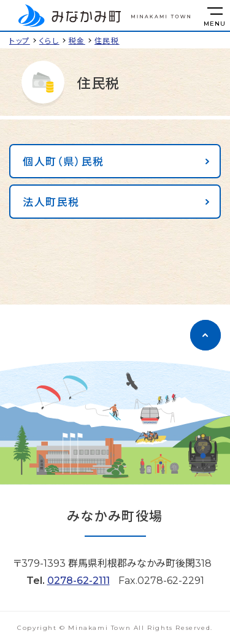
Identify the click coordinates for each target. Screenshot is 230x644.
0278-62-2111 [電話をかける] (79, 581)
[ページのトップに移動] (205, 335)
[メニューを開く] (215, 15)
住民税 (107, 40)
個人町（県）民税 (63, 161)
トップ (20, 40)
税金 (77, 40)
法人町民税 (51, 201)
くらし (49, 40)
